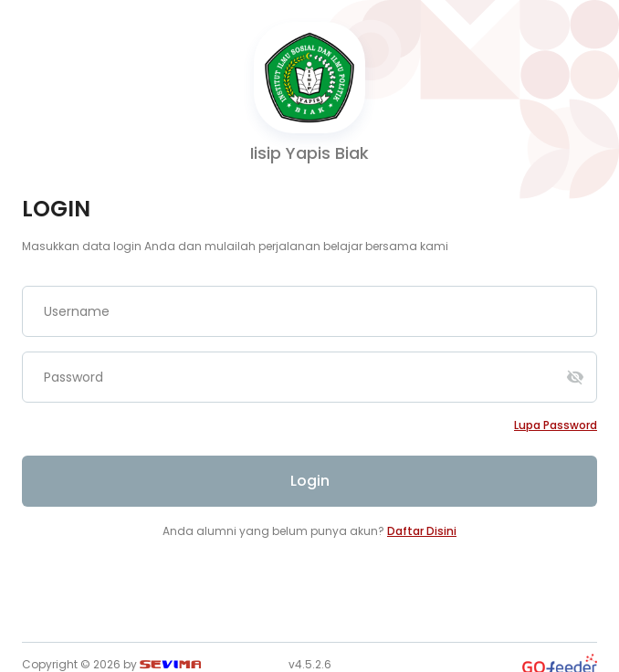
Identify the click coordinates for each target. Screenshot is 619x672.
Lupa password (556, 425)
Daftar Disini (422, 531)
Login (310, 481)
